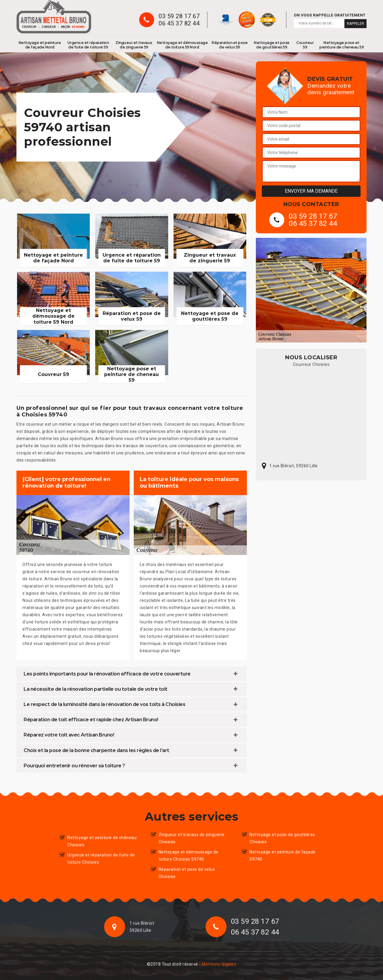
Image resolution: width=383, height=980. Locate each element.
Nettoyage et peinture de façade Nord (40, 45)
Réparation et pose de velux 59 (230, 45)
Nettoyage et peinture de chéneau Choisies (102, 841)
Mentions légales (219, 964)
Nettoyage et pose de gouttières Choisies (282, 838)
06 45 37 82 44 (179, 23)
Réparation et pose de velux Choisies (187, 873)
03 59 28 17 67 (179, 16)
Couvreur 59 (305, 45)
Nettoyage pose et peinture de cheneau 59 (341, 45)
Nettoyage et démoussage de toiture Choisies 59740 (189, 856)
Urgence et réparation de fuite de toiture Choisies (101, 859)
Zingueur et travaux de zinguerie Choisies (192, 838)
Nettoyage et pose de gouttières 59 (272, 45)
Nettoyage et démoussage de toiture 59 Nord (182, 45)
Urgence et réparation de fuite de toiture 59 (88, 45)
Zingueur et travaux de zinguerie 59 (134, 45)
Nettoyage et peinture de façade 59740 (283, 856)
